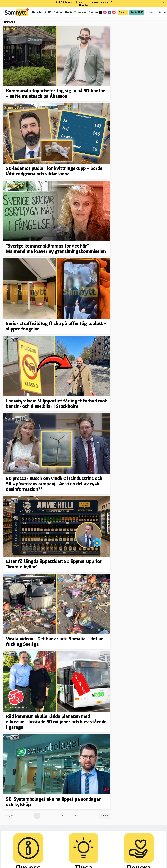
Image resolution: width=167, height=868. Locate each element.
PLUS (48, 12)
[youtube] (114, 12)
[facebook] (109, 12)
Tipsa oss (80, 12)
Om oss (93, 12)
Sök (162, 12)
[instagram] (105, 12)
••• (68, 816)
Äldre (105, 816)
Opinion (58, 12)
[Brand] (17, 12)
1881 (76, 816)
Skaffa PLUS (137, 12)
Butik (69, 12)
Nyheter (37, 12)
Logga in (151, 12)
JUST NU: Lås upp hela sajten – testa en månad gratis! (84, 2)
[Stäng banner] (163, 2)
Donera (123, 12)
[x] (100, 12)
